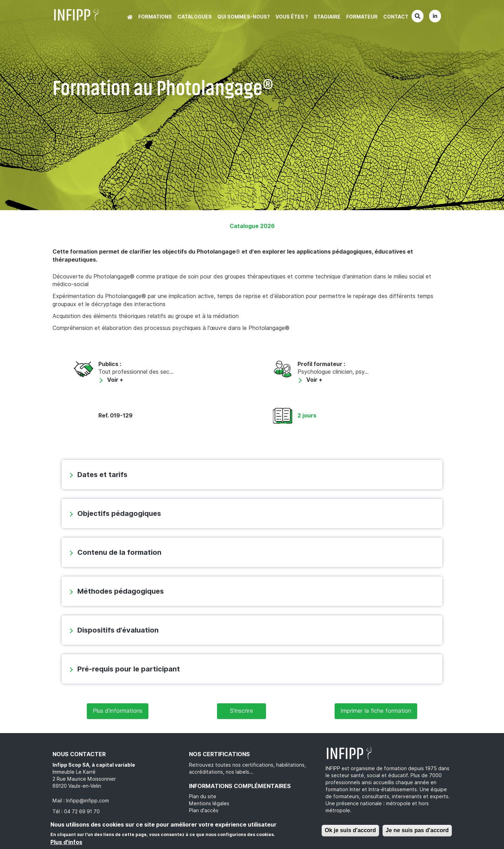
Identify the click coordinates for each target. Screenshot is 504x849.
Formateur (362, 17)
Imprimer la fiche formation (376, 711)
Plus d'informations (118, 711)
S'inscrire (241, 711)
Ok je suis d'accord (350, 830)
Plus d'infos (66, 842)
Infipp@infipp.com (87, 801)
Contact (396, 17)
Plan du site (203, 796)
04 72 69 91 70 (82, 812)
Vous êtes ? (292, 17)
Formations (155, 17)
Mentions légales (209, 803)
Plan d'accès (204, 810)
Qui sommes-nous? (244, 17)
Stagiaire (327, 17)
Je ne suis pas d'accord (417, 830)
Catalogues (195, 17)
